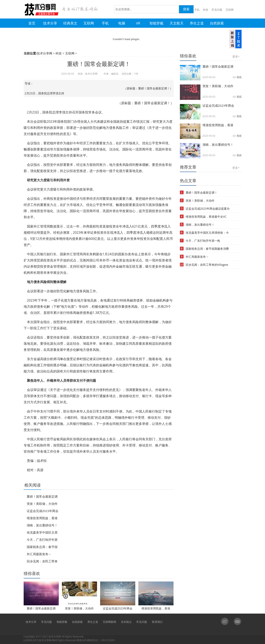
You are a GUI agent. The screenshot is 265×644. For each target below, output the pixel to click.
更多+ (236, 56)
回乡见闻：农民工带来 (42, 561)
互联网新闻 (109, 622)
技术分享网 (45, 53)
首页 (34, 23)
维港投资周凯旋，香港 (42, 518)
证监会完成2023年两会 (43, 511)
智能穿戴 (62, 622)
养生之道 (93, 622)
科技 (206, 10)
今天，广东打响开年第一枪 (203, 241)
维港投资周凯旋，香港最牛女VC (206, 217)
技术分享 (31, 622)
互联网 (230, 10)
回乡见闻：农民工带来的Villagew (207, 265)
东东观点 (126, 622)
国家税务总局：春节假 (42, 547)
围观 (239, 77)
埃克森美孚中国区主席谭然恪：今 (207, 233)
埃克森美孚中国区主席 (42, 532)
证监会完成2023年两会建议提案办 (208, 209)
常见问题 (217, 10)
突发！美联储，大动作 (42, 504)
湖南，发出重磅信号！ (42, 525)
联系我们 (157, 622)
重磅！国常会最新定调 (42, 496)
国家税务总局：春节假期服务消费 (207, 249)
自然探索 (77, 622)
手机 (197, 10)
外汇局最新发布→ (39, 554)
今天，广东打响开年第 (42, 540)
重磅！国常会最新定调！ (201, 193)
